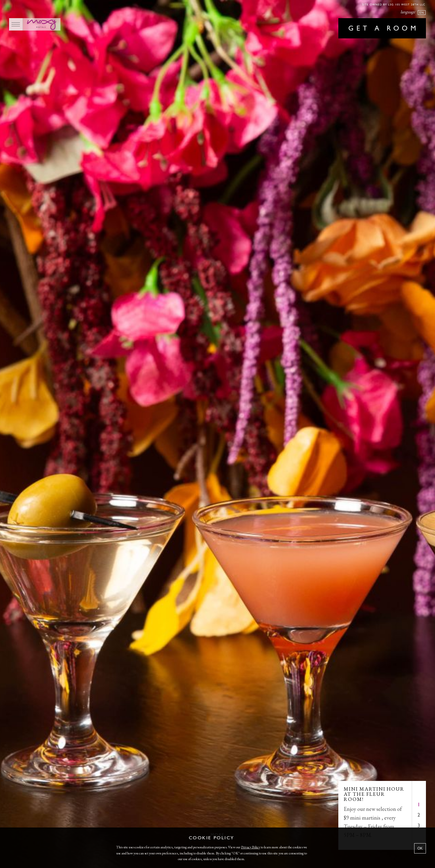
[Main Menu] (16, 24)
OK (420, 848)
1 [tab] (419, 805)
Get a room (383, 29)
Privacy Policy (251, 847)
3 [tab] (419, 826)
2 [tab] (419, 815)
